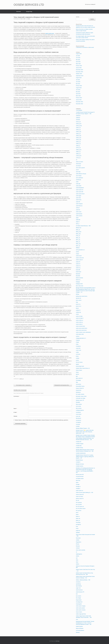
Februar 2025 (79, 66)
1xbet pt (78, 208)
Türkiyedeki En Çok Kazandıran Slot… (63, 385)
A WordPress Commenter (81, 47)
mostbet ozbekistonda (81, 453)
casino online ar (79, 322)
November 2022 (79, 104)
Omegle (78, 484)
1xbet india (78, 198)
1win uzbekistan (79, 178)
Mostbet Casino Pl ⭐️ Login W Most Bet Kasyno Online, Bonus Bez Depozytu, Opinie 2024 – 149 (85, 432)
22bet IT (78, 222)
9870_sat (78, 240)
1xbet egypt (78, 196)
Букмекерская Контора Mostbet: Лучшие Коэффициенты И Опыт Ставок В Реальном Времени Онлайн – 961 (85, 623)
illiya (77, 382)
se (76, 552)
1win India (78, 172)
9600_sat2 (78, 234)
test (77, 594)
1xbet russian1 (79, 216)
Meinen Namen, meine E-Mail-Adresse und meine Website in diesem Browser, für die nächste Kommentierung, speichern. (42, 420)
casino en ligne (79, 316)
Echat (77, 356)
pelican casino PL (80, 499)
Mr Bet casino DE (80, 475)
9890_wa (78, 242)
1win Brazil (78, 166)
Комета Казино (79, 626)
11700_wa (78, 158)
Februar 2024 (79, 86)
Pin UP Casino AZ (80, 507)
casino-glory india (80, 334)
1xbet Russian (79, 214)
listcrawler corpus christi (81, 396)
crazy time (78, 348)
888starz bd (78, 228)
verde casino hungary (81, 606)
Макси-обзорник (80, 628)
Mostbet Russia (79, 460)
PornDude (78, 523)
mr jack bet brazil (80, 476)
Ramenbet (78, 538)
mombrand (78, 412)
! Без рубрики (79, 110)
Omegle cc (78, 487)
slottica (77, 564)
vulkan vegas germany (81, 614)
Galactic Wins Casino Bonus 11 (83, 368)
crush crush (78, 350)
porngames (78, 524)
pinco (77, 512)
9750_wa (78, 236)
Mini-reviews (79, 408)
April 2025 (78, 62)
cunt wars (78, 354)
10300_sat (21, 379)
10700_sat (78, 148)
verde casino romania (81, 610)
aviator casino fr (79, 260)
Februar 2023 (79, 98)
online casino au (79, 491)
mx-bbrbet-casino (80, 479)
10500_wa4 (78, 140)
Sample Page (29, 12)
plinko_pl (78, 520)
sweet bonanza (79, 590)
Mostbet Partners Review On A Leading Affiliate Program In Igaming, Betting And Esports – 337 (85, 457)
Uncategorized (79, 602)
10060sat (78, 118)
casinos (78, 336)
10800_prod (79, 150)
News (77, 483)
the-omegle (78, 598)
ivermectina (78, 384)
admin (29, 19)
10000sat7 (78, 116)
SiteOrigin (58, 641)
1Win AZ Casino (79, 162)
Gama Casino (79, 370)
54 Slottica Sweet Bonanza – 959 (83, 226)
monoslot (78, 424)
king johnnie (79, 390)
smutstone (78, 582)
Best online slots (80, 286)
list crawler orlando (80, 394)
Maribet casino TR (80, 400)
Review (78, 544)
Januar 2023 (79, 100)
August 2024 (79, 78)
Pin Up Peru (79, 511)
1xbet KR (78, 202)
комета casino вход (50, 33)
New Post (78, 480)
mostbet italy (79, 446)
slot (77, 558)
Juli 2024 (78, 80)
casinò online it (79, 324)
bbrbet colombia (79, 278)
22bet (77, 218)
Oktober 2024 (79, 74)
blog (77, 302)
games (77, 374)
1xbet (77, 182)
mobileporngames (80, 410)
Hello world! (91, 47)
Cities (77, 344)
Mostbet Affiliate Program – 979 (83, 428)
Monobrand (78, 418)
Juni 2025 (78, 58)
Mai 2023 (78, 92)
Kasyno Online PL (80, 388)
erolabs (78, 358)
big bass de (78, 298)
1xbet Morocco (79, 206)
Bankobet (78, 274)
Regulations (79, 542)
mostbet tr (78, 462)
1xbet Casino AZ (80, 190)
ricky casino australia (81, 550)
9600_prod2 (79, 232)
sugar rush (78, 588)
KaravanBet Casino (80, 386)
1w (77, 160)
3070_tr (78, 224)
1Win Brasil (78, 164)
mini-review (78, 406)
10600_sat (78, 144)
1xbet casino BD (80, 192)
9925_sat (78, 246)
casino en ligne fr (80, 318)
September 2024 (80, 76)
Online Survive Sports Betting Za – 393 (84, 492)
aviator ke (78, 264)
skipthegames (79, 554)
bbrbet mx (78, 280)
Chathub (78, 340)
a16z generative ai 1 (80, 250)
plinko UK (78, 519)
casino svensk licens (80, 326)
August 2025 (79, 54)
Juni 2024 (78, 82)
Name (15, 409)
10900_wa (78, 154)
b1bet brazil (78, 272)
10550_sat (78, 142)
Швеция (78, 632)
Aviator (77, 254)
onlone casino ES (80, 495)
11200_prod (79, 156)
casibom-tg (78, 312)
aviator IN (78, 262)
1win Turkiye (79, 176)
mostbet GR (79, 442)
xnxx (77, 619)
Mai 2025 (78, 60)
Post (77, 527)
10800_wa (78, 152)
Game (77, 372)
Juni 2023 (78, 90)
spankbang (78, 584)
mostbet (78, 426)
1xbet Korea (79, 200)
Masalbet (78, 402)
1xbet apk (78, 184)
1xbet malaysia (79, 204)
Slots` (77, 562)
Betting (77, 294)
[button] (93, 12)
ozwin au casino (79, 496)
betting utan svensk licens (82, 296)
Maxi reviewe (79, 404)
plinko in (78, 516)
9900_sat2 (78, 244)
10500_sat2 (78, 136)
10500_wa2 (78, 138)
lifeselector (78, 392)
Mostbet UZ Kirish (80, 464)
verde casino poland (80, 608)
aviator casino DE (80, 258)
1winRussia (78, 180)
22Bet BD (78, 220)
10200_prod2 (79, 126)
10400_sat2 (78, 132)
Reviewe (78, 546)
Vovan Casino (79, 612)
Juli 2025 (78, 56)
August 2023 (79, 88)
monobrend (78, 420)
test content (78, 596)
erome (77, 360)
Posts (77, 528)
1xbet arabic (79, 186)
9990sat (78, 248)
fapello (77, 364)
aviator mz (78, 266)
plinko (77, 515)
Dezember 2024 (79, 70)
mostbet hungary (80, 444)
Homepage (78, 380)
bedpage (78, 282)
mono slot (78, 416)
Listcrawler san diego (81, 398)
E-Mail (15, 412)
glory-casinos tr (79, 378)
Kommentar (17, 396)
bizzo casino (79, 300)
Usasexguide (79, 604)
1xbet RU (78, 210)
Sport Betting (79, 586)
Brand (77, 308)
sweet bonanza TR (80, 592)
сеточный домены (80, 630)
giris (77, 376)
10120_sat (78, 122)
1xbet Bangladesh (80, 188)
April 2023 (78, 94)
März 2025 (78, 64)
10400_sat (78, 130)
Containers (78, 346)
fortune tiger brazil (80, 366)
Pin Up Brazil (79, 503)
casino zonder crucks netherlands (83, 332)
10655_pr (78, 146)
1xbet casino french (80, 194)
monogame (78, 422)
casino (77, 314)
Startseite (19, 12)
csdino (77, 352)
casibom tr (78, 310)
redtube (78, 540)
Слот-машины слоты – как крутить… (23, 385)
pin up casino (79, 504)
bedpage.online (79, 284)
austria (77, 252)
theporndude (79, 600)
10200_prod (79, 124)
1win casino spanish (80, 168)
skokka (77, 556)
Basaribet (78, 276)
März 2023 (78, 96)
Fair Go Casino (79, 362)
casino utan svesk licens (81, 330)
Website (15, 416)
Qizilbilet (78, 533)
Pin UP (77, 500)
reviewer (78, 548)
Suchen (78, 17)
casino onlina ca (79, 320)
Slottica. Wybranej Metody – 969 (83, 580)
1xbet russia (79, 212)
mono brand (79, 414)
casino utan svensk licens (81, 328)
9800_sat (78, 238)
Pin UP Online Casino (81, 508)
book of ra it (78, 306)
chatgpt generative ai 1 (81, 338)
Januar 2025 (79, 68)
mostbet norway (79, 448)
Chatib (77, 342)
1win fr (77, 170)
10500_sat (78, 134)
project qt (78, 531)
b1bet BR (78, 270)
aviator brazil (79, 256)
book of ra (78, 304)
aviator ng (78, 268)
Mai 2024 (78, 84)
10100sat (78, 120)
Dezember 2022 (79, 102)
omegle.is (78, 488)
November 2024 (79, 72)
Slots (77, 560)
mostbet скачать (80, 466)
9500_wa (78, 230)
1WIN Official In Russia (81, 174)
